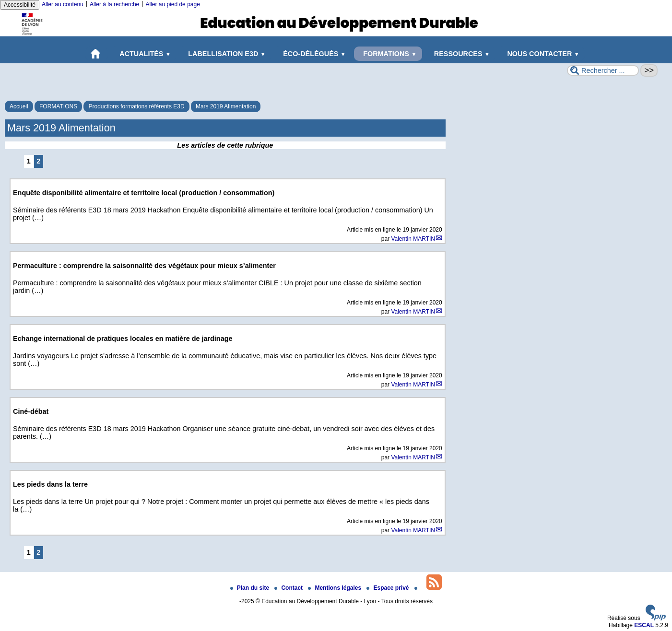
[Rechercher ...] (603, 70)
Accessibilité (20, 5)
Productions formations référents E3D (136, 106)
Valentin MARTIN (413, 239)
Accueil (19, 106)
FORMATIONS (388, 54)
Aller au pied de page (172, 4)
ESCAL (644, 625)
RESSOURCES (460, 54)
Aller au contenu (63, 4)
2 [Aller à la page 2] (38, 161)
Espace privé (388, 588)
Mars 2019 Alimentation (226, 106)
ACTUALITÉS (144, 54)
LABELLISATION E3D (225, 54)
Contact (289, 588)
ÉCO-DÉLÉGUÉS (312, 54)
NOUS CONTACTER (541, 54)
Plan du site (251, 588)
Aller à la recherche (114, 4)
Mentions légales (335, 588)
